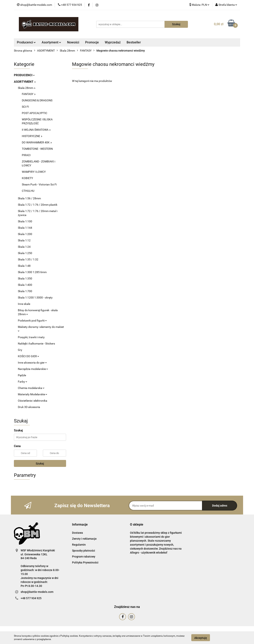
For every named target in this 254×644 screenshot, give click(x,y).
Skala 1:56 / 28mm (29, 198)
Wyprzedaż (113, 42)
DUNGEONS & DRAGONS (37, 100)
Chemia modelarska (31, 388)
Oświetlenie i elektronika (33, 401)
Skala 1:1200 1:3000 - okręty (35, 298)
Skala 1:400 (25, 285)
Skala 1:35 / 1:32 (28, 259)
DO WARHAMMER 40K (37, 142)
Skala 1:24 (24, 247)
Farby (23, 382)
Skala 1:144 (25, 228)
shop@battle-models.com (37, 592)
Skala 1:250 (25, 253)
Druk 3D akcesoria (29, 407)
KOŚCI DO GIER (28, 356)
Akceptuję (201, 638)
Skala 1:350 (25, 278)
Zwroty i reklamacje (84, 539)
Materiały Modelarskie (33, 394)
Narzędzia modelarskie (33, 369)
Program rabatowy (84, 557)
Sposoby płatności (84, 551)
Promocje (92, 42)
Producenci (26, 42)
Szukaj (40, 464)
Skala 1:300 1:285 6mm (32, 272)
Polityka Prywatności (85, 562)
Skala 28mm (27, 88)
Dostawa (77, 533)
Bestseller (134, 42)
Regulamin (79, 545)
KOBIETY (27, 178)
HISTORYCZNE (32, 136)
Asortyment (51, 42)
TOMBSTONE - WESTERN (37, 149)
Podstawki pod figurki (32, 321)
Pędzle (22, 375)
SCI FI (25, 107)
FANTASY (29, 94)
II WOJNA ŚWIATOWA (36, 130)
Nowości (73, 42)
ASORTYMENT (25, 82)
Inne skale (24, 304)
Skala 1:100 (25, 221)
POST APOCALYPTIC (35, 113)
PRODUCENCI (24, 75)
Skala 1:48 (24, 266)
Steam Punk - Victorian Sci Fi (39, 184)
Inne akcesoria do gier (32, 363)
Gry (20, 350)
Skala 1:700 (25, 291)
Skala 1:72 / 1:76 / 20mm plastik (38, 205)
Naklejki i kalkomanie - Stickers (36, 344)
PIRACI (26, 155)
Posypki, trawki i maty (31, 337)
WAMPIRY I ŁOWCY (34, 172)
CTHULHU (28, 191)
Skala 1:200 (25, 234)
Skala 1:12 (24, 240)
